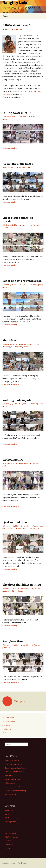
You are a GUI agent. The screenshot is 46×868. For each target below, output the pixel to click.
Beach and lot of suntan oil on (22, 281)
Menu (5, 16)
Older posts (14, 701)
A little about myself (16, 25)
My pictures (9, 810)
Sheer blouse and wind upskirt (16, 768)
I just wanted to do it (16, 522)
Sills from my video (12, 818)
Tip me (5, 733)
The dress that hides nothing (22, 585)
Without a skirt (13, 460)
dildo (41, 526)
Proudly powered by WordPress (14, 863)
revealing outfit (17, 347)
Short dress (10, 340)
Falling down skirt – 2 (17, 113)
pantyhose (6, 466)
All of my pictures (9, 721)
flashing (34, 117)
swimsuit (36, 528)
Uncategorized (19, 29)
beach (35, 285)
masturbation (7, 528)
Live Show (6, 725)
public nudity (18, 528)
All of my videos (8, 718)
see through (28, 528)
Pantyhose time (13, 641)
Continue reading (11, 148)
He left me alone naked (18, 164)
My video (23, 117)
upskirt (5, 119)
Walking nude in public (18, 400)
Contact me (7, 729)
